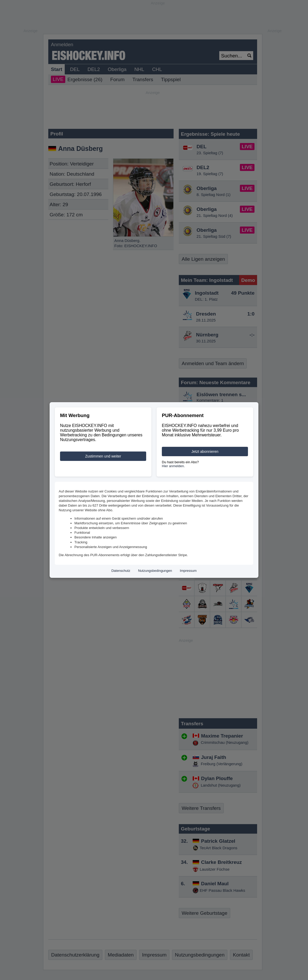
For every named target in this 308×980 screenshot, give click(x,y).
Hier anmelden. (173, 466)
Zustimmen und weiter (103, 456)
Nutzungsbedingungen (155, 571)
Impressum (188, 571)
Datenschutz (121, 571)
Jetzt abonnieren (205, 452)
